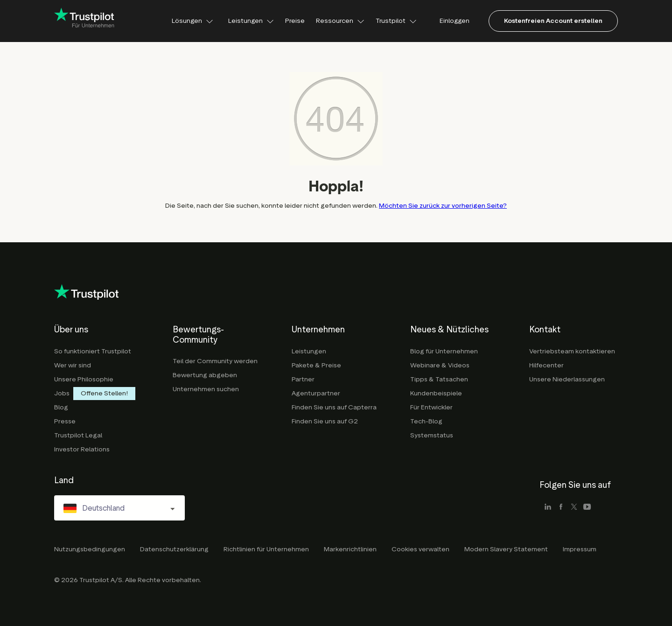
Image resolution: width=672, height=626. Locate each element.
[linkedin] (548, 508)
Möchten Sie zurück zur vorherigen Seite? (443, 206)
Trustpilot (396, 21)
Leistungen (251, 21)
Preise (295, 21)
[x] (574, 508)
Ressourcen (340, 21)
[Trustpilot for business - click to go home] (84, 21)
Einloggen (455, 21)
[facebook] (561, 508)
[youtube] (587, 508)
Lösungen (192, 21)
